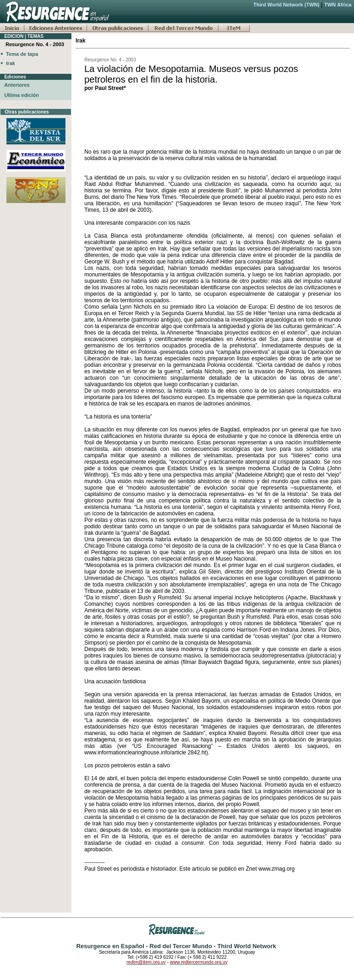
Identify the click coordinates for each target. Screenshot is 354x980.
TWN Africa (338, 5)
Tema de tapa (22, 54)
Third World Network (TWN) (286, 5)
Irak (11, 63)
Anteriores (17, 85)
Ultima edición (21, 95)
